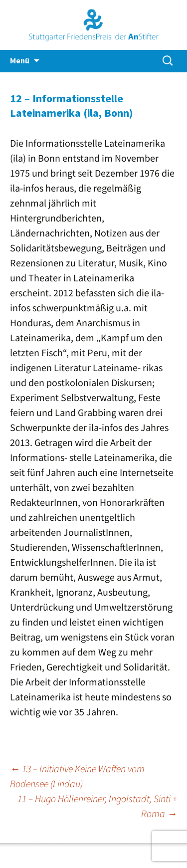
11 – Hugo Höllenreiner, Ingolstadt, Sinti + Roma (97, 806)
